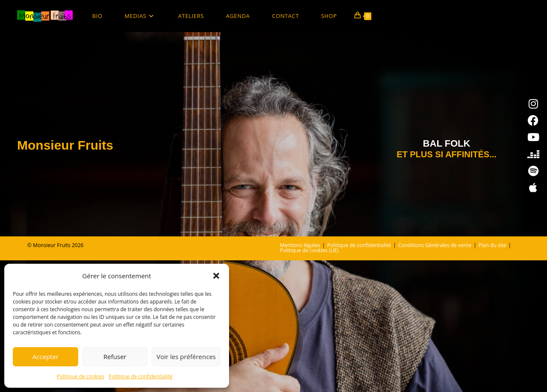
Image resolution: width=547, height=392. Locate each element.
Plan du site (493, 377)
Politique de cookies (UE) (309, 382)
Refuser (115, 357)
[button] (216, 276)
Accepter (46, 357)
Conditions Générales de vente (435, 377)
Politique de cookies (81, 376)
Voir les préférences (186, 357)
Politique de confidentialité (140, 376)
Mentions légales (300, 377)
